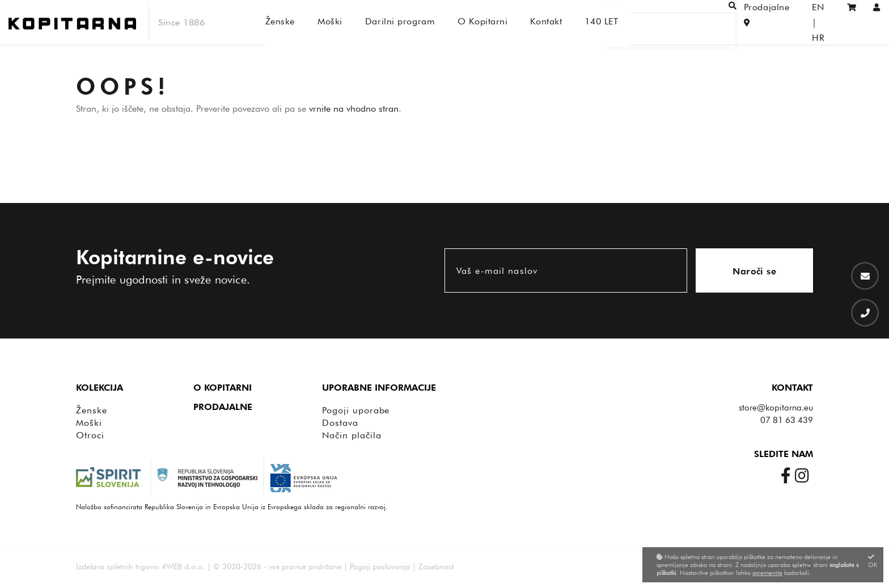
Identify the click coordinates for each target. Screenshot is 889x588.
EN (800, 22)
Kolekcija (100, 388)
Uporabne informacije (379, 388)
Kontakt (792, 388)
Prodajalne (223, 407)
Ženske (92, 410)
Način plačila (352, 435)
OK (873, 561)
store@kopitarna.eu (776, 408)
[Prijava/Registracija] (877, 22)
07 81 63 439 (787, 420)
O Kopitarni (223, 388)
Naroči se (754, 271)
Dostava (340, 423)
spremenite (767, 573)
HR (824, 22)
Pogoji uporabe (356, 410)
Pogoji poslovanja (380, 566)
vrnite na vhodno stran (354, 109)
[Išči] (683, 22)
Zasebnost (436, 566)
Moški (89, 423)
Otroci (90, 435)
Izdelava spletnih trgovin (118, 566)
